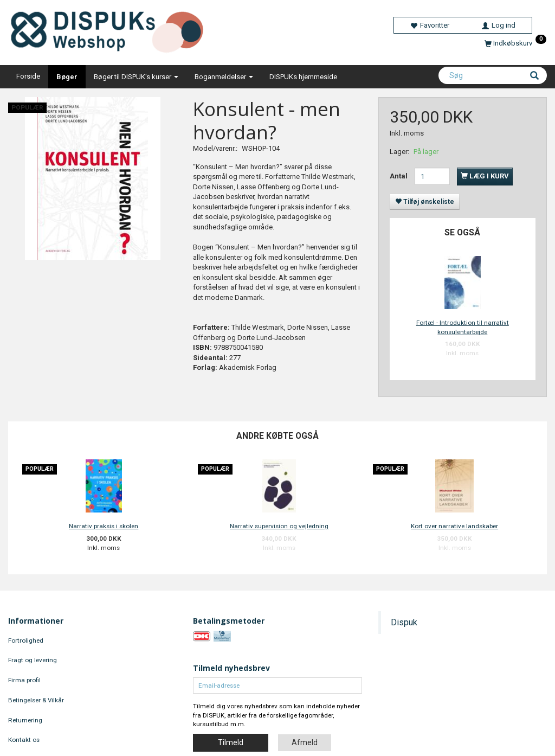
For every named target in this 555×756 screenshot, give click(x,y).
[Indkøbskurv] (515, 43)
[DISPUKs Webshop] (111, 30)
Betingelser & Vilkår (36, 700)
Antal (399, 176)
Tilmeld (231, 742)
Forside (28, 76)
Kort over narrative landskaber (454, 526)
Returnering (25, 720)
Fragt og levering (33, 660)
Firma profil (24, 680)
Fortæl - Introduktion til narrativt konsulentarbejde (463, 327)
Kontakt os (24, 740)
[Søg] (534, 76)
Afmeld (305, 742)
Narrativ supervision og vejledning (279, 526)
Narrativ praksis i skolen (104, 526)
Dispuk (404, 622)
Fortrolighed (26, 640)
